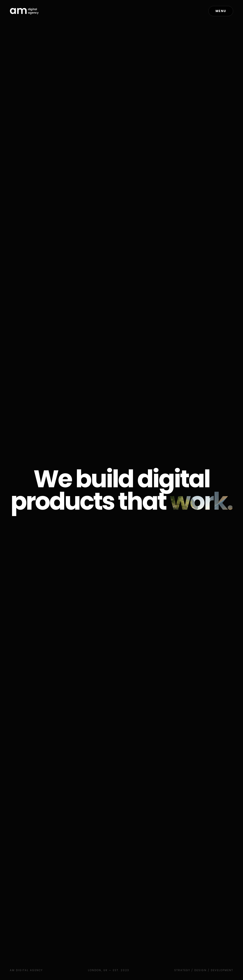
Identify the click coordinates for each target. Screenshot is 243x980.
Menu (221, 11)
